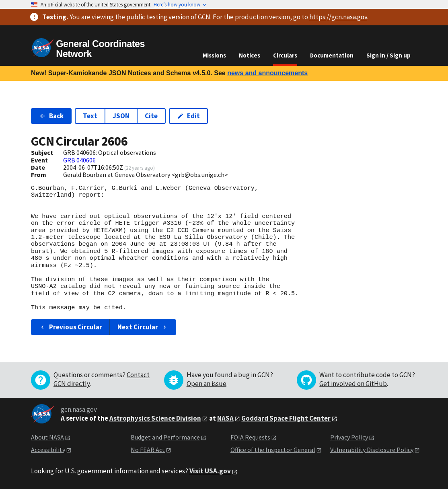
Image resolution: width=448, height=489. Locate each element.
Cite (151, 116)
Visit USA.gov (210, 471)
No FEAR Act (148, 450)
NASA (225, 418)
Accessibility (48, 450)
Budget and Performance (165, 437)
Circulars (285, 55)
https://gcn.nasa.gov (338, 17)
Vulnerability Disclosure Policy (372, 450)
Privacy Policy (349, 437)
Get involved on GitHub (353, 384)
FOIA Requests (250, 437)
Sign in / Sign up (388, 55)
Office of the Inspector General (273, 450)
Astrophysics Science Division (155, 418)
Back (51, 116)
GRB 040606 (79, 160)
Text (90, 116)
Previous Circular (71, 327)
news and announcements (267, 73)
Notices (250, 55)
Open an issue (207, 384)
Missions (214, 55)
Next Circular (143, 327)
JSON (121, 116)
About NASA (47, 437)
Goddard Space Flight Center (286, 418)
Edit (188, 116)
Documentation (332, 55)
